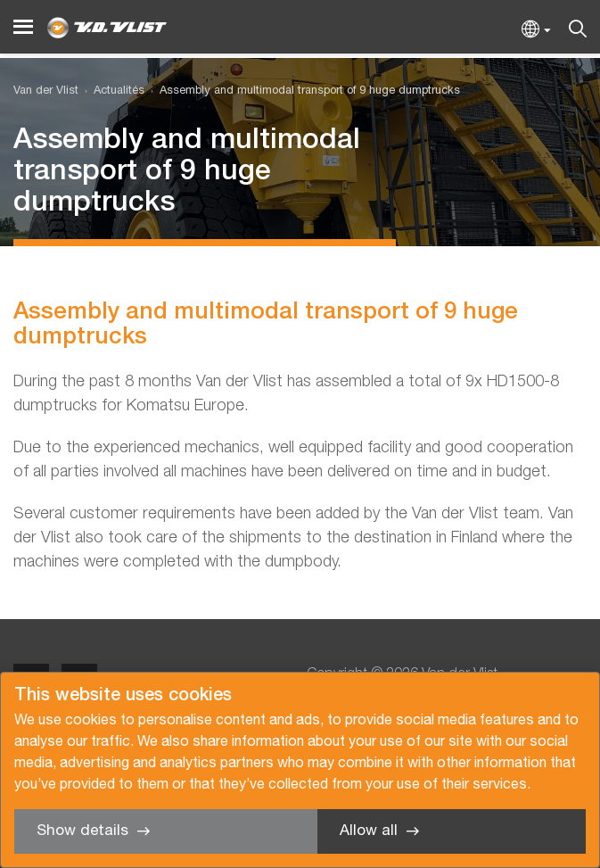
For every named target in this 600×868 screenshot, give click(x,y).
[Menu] (23, 27)
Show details (82, 831)
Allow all (369, 831)
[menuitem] (111, 91)
